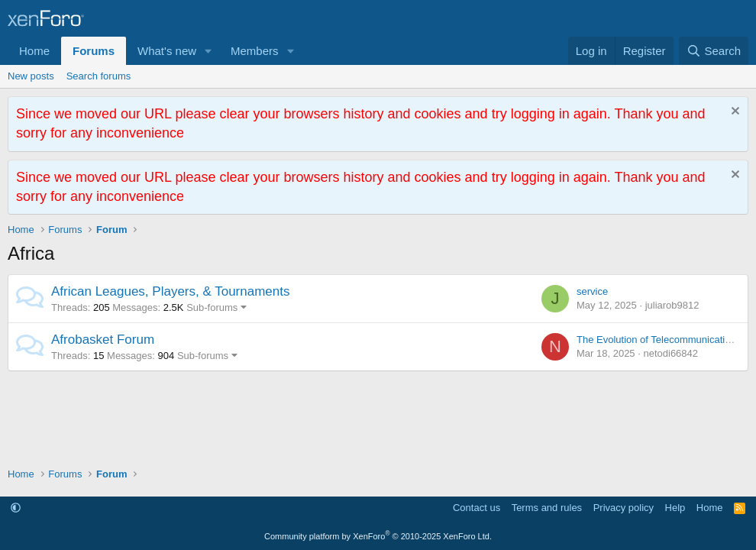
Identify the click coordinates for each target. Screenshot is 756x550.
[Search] (714, 51)
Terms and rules (547, 508)
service (592, 291)
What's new (167, 51)
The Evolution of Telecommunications (659, 340)
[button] (208, 51)
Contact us (477, 508)
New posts (31, 76)
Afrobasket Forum (103, 340)
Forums (94, 51)
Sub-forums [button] (212, 307)
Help (675, 508)
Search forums (99, 76)
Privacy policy (624, 508)
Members (255, 51)
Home (34, 51)
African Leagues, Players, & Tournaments (170, 291)
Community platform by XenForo (378, 536)
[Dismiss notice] (733, 113)
